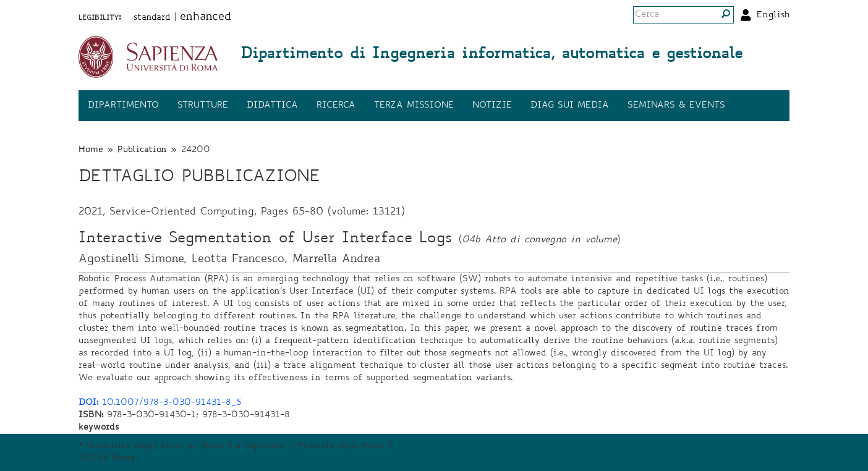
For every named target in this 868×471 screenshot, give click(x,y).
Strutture (203, 106)
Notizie (492, 106)
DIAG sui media (570, 106)
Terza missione (414, 106)
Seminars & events (676, 106)
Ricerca (336, 106)
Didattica (272, 106)
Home (91, 150)
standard (152, 18)
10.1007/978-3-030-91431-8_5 (160, 403)
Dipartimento (123, 106)
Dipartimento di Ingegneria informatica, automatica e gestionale (491, 55)
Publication (142, 150)
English (773, 15)
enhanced (206, 17)
